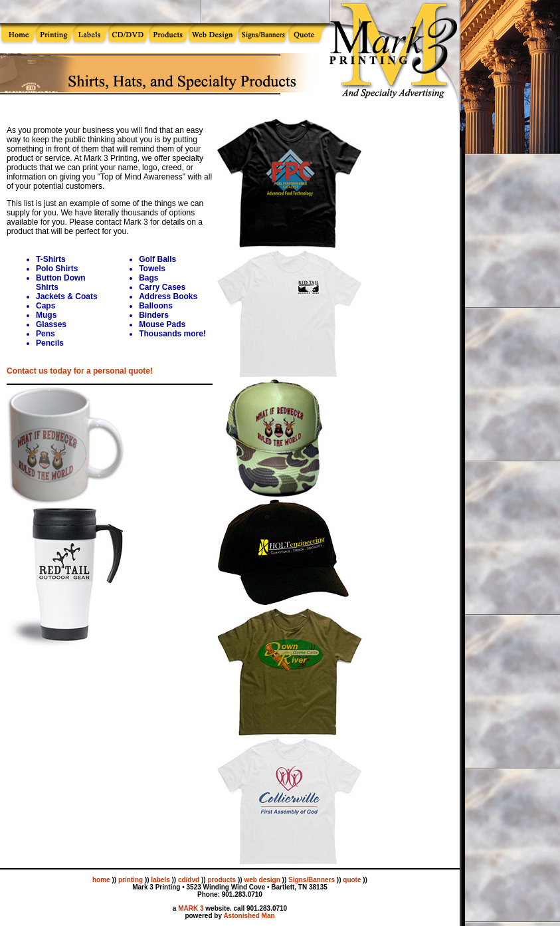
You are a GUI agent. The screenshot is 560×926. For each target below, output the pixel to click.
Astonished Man (249, 916)
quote (352, 880)
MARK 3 (191, 908)
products (222, 880)
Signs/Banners (312, 880)
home (101, 880)
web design (262, 880)
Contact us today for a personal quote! (80, 371)
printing (131, 880)
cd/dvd (189, 880)
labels (160, 880)
